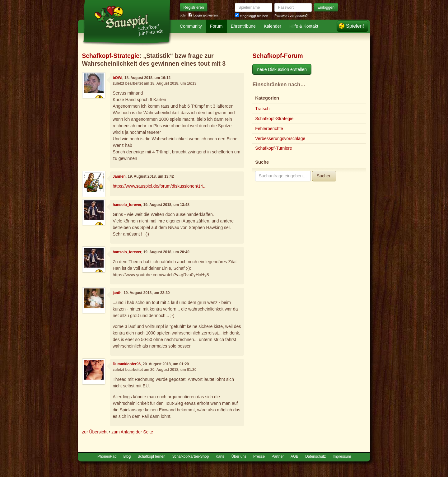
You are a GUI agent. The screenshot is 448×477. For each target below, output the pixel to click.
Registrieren (194, 7)
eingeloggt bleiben (252, 16)
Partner (278, 456)
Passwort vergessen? (291, 16)
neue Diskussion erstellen (282, 69)
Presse (259, 456)
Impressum (342, 456)
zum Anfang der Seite (132, 432)
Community (191, 26)
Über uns (239, 456)
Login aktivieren (203, 15)
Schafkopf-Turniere (274, 148)
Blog (127, 456)
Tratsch (262, 109)
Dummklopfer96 (127, 364)
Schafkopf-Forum (278, 56)
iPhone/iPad (106, 456)
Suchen (324, 176)
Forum (216, 26)
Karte (220, 456)
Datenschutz (315, 456)
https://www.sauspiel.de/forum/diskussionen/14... (160, 186)
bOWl (117, 78)
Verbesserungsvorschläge (280, 138)
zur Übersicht (95, 432)
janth (117, 293)
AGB (294, 456)
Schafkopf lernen (151, 456)
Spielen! (355, 26)
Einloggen (326, 7)
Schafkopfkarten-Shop (191, 456)
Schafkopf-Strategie (111, 56)
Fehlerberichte (269, 129)
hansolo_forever (127, 205)
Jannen (119, 176)
